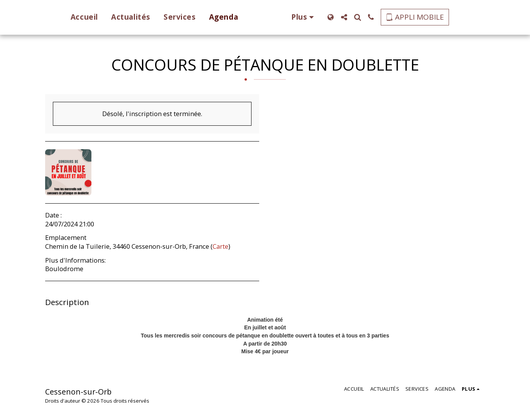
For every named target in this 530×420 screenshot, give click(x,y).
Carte (220, 246)
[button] (355, 17)
